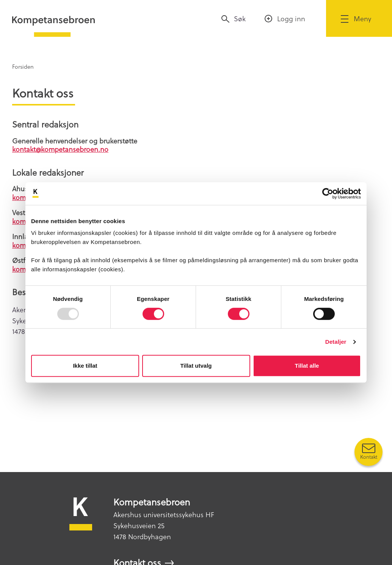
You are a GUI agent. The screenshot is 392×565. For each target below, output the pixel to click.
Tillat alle (307, 366)
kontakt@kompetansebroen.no (60, 149)
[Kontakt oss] (368, 452)
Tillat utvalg (196, 366)
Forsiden (23, 66)
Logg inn (291, 18)
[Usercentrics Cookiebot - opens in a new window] (328, 194)
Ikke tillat (85, 366)
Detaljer (336, 342)
